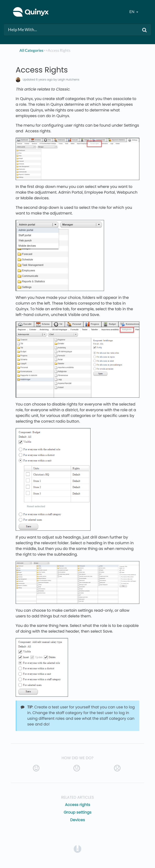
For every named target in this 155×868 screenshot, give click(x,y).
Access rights (77, 805)
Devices (77, 820)
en (132, 12)
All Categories (31, 50)
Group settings (77, 812)
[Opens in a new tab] (77, 849)
